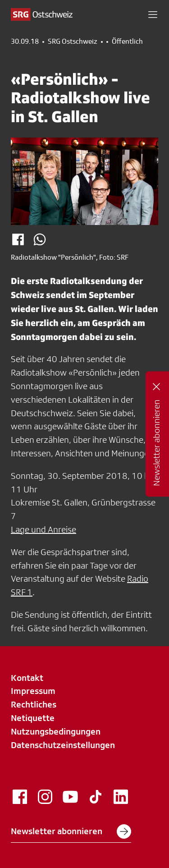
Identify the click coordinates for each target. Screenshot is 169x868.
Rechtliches (34, 704)
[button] (153, 14)
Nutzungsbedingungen (56, 731)
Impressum (33, 691)
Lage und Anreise (43, 529)
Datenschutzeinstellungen (63, 745)
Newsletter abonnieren (71, 831)
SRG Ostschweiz (73, 41)
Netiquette (33, 718)
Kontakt (27, 678)
